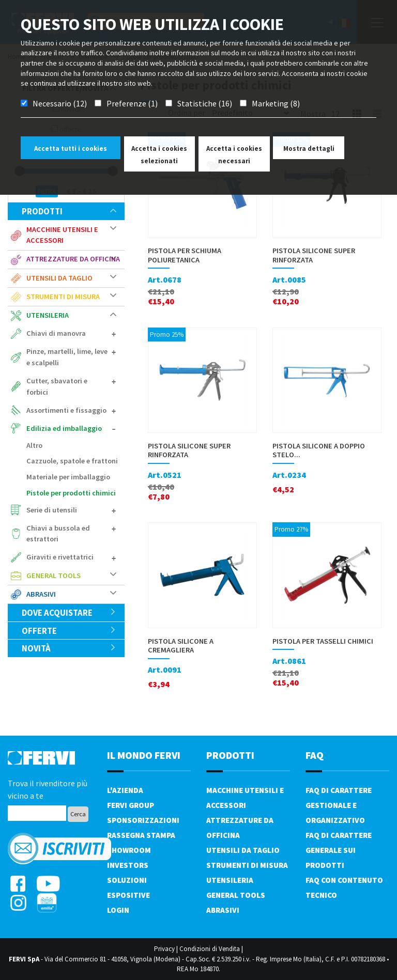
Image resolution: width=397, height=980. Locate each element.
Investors (128, 865)
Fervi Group (131, 805)
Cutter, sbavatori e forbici (57, 386)
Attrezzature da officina (73, 259)
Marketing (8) (276, 103)
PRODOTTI (230, 755)
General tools (54, 575)
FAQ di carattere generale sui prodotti (339, 850)
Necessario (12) (60, 103)
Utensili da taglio (59, 278)
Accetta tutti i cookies (71, 149)
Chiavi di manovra (56, 333)
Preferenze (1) (132, 103)
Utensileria (48, 315)
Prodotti (69, 211)
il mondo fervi (144, 755)
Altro (34, 445)
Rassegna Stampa (141, 835)
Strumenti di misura (63, 297)
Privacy (164, 949)
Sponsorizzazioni (143, 820)
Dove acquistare (69, 613)
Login (118, 910)
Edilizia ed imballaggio (64, 428)
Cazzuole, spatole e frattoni (72, 461)
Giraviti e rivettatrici (60, 557)
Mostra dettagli (309, 149)
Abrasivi (41, 594)
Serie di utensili (52, 510)
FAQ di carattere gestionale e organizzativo (339, 805)
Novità (69, 648)
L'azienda (125, 790)
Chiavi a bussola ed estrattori (58, 534)
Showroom (129, 850)
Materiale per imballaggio (68, 477)
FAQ (315, 755)
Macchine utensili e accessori (62, 235)
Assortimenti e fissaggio (66, 410)
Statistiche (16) (205, 103)
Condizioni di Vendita (210, 949)
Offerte (69, 631)
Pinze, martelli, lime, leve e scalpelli (67, 357)
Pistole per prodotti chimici (71, 493)
